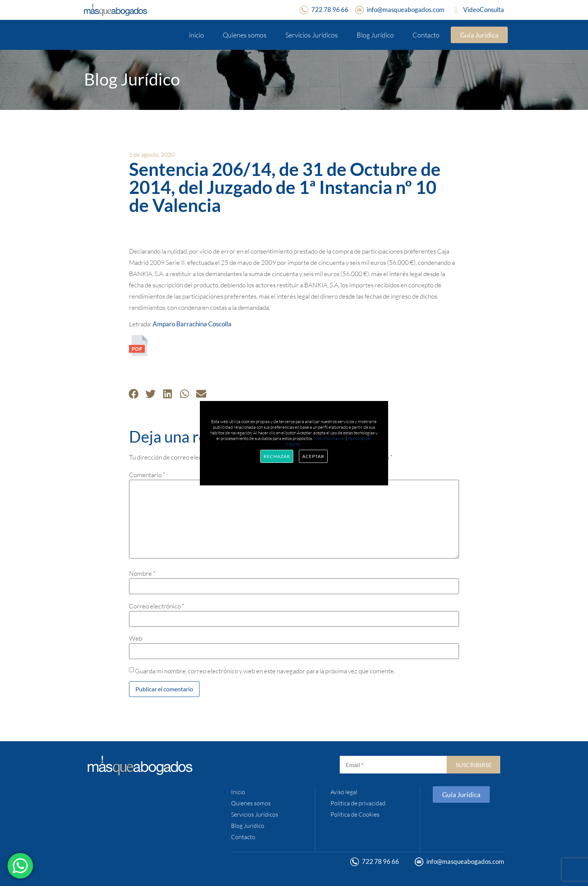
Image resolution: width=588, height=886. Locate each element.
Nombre (142, 573)
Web (136, 638)
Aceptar (313, 456)
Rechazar (277, 456)
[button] (134, 394)
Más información (329, 438)
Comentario (147, 475)
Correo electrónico (157, 606)
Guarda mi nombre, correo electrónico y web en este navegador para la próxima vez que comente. (265, 671)
